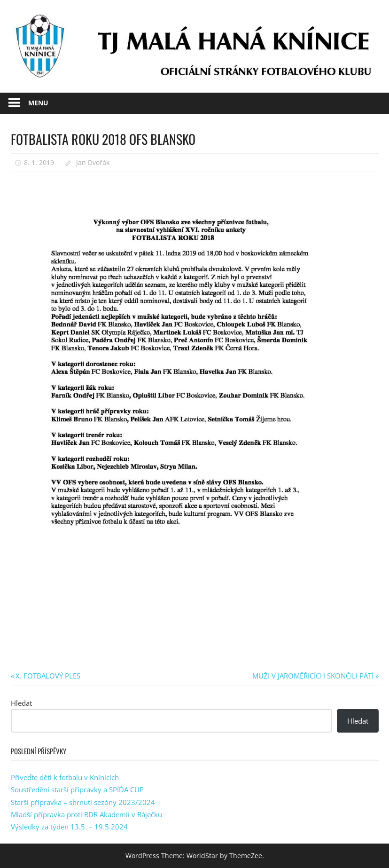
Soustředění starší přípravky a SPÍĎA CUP (77, 789)
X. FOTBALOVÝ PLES (48, 676)
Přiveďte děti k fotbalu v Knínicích (65, 777)
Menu (38, 103)
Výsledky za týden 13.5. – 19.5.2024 (69, 827)
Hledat (21, 703)
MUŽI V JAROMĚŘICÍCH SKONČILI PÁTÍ (313, 676)
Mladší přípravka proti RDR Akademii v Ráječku (86, 814)
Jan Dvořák (93, 162)
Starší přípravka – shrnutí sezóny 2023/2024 (83, 802)
